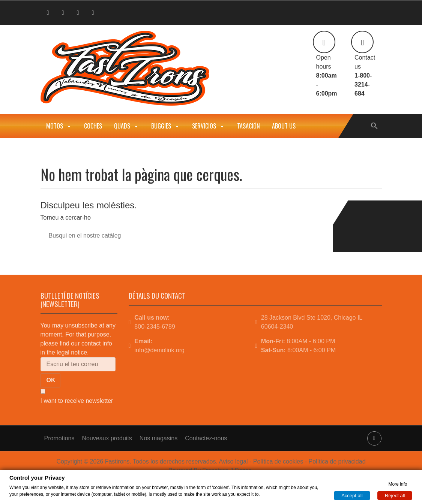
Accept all (352, 495)
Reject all (395, 495)
